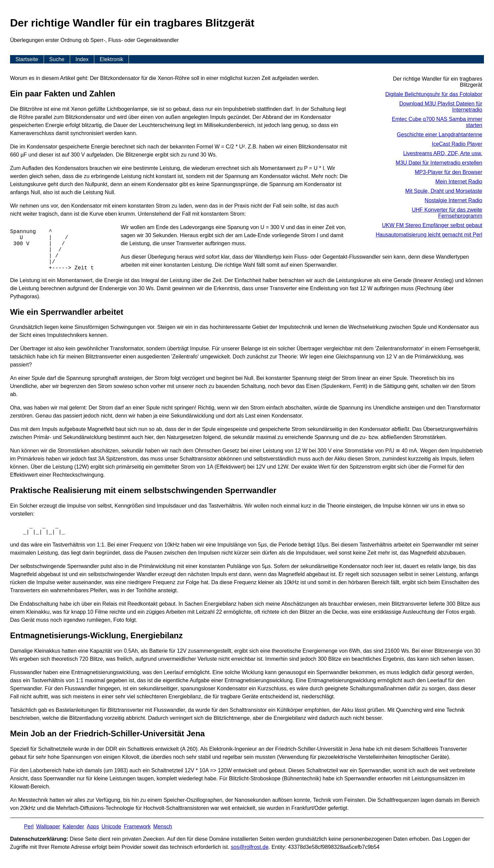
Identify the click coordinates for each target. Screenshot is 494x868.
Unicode (112, 827)
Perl (29, 827)
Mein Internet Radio (459, 182)
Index (82, 59)
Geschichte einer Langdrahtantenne (440, 135)
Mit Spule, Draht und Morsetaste (444, 191)
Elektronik (111, 59)
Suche (57, 59)
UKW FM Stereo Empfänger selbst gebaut (432, 225)
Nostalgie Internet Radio (453, 200)
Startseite (27, 59)
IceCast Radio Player (457, 144)
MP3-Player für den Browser (449, 172)
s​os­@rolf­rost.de (250, 847)
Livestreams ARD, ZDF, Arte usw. (443, 153)
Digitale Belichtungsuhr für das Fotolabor (434, 94)
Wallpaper (48, 827)
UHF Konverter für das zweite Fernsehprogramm (447, 213)
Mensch (163, 827)
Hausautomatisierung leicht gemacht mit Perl (429, 235)
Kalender (73, 827)
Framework (137, 827)
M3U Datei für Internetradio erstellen (439, 163)
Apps (93, 827)
